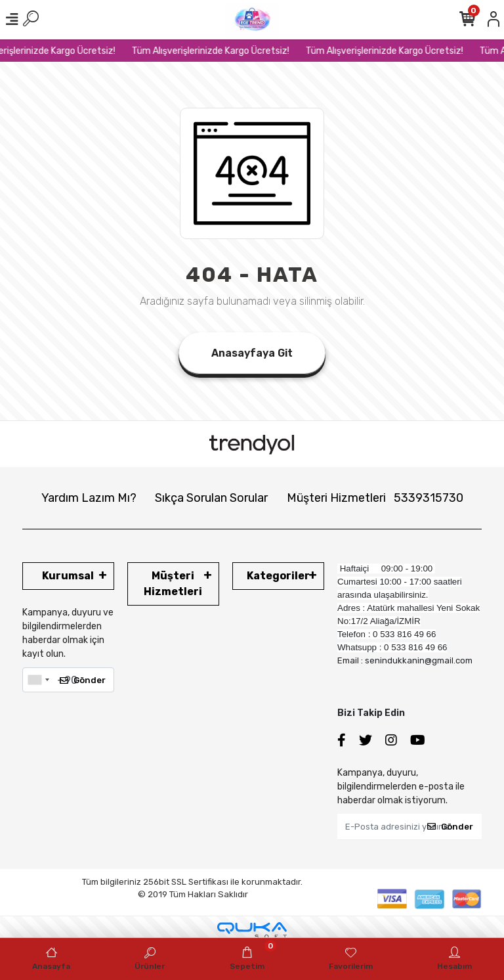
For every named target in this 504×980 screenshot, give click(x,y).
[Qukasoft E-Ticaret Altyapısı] (252, 930)
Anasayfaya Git (252, 353)
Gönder (83, 680)
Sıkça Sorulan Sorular (211, 498)
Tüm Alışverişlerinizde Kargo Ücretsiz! (230, 51)
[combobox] (38, 680)
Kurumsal (68, 576)
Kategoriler (278, 576)
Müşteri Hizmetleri (375, 498)
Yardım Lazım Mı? (89, 498)
